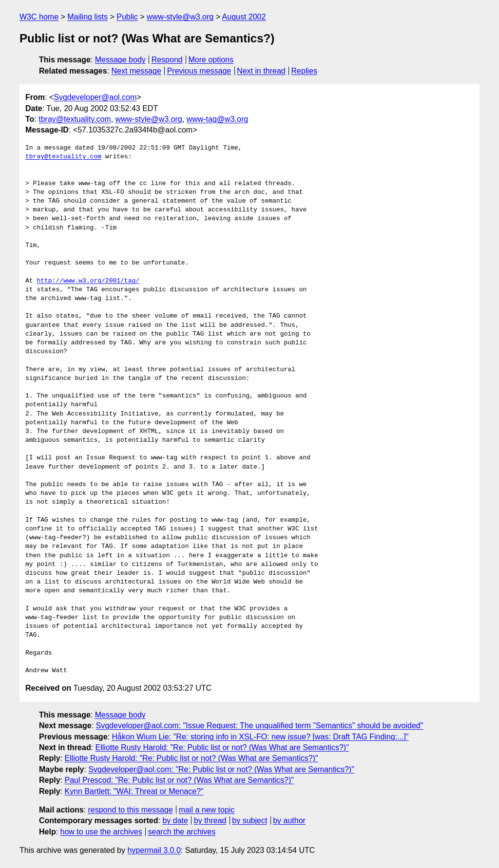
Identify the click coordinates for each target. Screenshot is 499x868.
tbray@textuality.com (75, 119)
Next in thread (261, 71)
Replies (304, 71)
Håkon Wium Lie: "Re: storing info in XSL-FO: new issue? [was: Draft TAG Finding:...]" (260, 737)
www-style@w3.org (180, 17)
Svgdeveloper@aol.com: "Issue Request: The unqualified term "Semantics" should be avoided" (260, 726)
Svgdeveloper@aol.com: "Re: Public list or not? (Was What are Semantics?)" (221, 769)
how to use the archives (101, 832)
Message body (120, 60)
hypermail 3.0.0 (154, 850)
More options (211, 60)
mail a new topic (207, 810)
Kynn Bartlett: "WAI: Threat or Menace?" (134, 791)
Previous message (199, 71)
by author (289, 821)
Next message (136, 71)
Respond (167, 60)
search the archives (182, 832)
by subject (249, 821)
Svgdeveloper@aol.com (95, 97)
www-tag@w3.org (218, 119)
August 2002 (244, 17)
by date (175, 821)
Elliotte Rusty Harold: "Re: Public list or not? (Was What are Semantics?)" (222, 747)
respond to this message (130, 810)
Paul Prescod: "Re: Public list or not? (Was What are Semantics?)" (179, 780)
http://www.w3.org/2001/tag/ (88, 281)
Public (127, 17)
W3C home (39, 17)
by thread (210, 821)
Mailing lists (87, 17)
